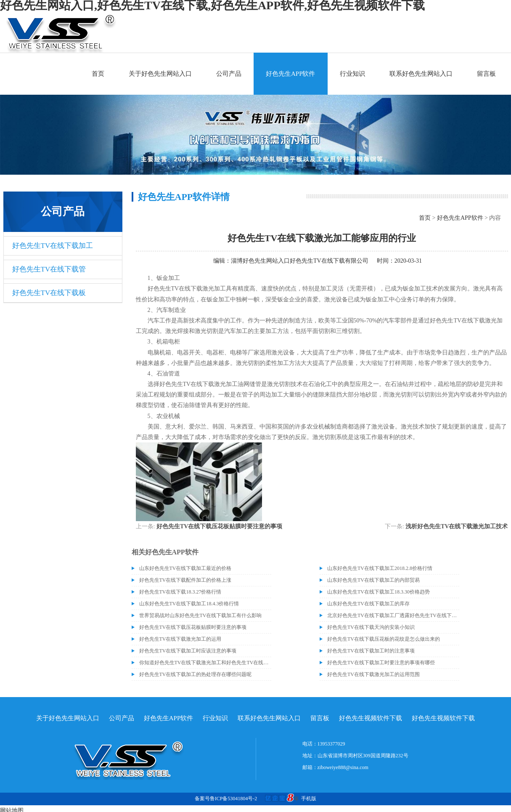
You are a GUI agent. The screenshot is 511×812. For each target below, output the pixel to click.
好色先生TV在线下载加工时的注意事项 (371, 651)
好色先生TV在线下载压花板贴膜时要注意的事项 (219, 526)
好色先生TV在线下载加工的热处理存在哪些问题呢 (196, 674)
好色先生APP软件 (291, 74)
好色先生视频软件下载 (371, 718)
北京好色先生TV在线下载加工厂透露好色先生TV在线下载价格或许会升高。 (393, 615)
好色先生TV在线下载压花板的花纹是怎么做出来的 (384, 639)
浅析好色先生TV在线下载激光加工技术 (457, 526)
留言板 (486, 74)
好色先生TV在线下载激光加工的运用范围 (373, 674)
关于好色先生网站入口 (160, 74)
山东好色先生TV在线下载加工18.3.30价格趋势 (379, 592)
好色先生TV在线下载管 (49, 269)
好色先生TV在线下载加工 (53, 246)
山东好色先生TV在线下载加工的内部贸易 (373, 580)
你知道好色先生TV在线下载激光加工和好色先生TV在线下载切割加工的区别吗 (205, 663)
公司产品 (229, 74)
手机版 (309, 799)
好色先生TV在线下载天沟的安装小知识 (371, 627)
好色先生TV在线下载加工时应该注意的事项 (188, 651)
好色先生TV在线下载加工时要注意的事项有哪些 (381, 663)
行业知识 (352, 74)
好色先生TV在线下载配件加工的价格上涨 (185, 580)
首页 (98, 74)
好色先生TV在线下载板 (49, 293)
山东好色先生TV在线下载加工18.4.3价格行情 (189, 604)
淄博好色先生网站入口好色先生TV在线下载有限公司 (300, 261)
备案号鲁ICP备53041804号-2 (226, 799)
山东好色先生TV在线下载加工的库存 (368, 604)
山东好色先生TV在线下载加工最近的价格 (185, 568)
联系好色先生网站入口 (421, 74)
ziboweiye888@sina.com (343, 767)
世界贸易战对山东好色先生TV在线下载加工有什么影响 (201, 615)
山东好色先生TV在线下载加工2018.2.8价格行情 (380, 568)
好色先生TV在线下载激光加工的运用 (180, 639)
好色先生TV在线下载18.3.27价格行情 (180, 592)
